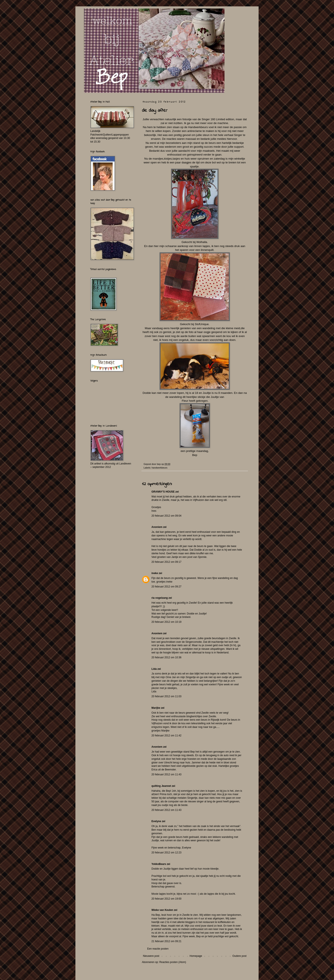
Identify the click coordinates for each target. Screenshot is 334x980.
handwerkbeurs (160, 468)
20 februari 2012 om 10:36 (166, 657)
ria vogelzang (160, 598)
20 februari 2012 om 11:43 (166, 774)
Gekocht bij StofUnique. (195, 324)
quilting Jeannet (161, 786)
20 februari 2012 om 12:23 (166, 853)
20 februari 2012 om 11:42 (166, 736)
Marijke (156, 708)
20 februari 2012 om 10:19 (166, 622)
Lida (154, 669)
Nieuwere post (151, 956)
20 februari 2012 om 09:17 (166, 562)
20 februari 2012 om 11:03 (166, 696)
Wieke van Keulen (162, 910)
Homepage (196, 956)
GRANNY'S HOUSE (163, 492)
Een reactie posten (158, 949)
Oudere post (239, 956)
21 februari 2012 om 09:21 (166, 941)
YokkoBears (159, 864)
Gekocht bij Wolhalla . (195, 242)
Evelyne (156, 821)
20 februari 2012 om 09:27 (166, 587)
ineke (155, 573)
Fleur (185, 401)
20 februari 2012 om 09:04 (166, 516)
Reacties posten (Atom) (173, 962)
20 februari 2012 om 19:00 (166, 899)
